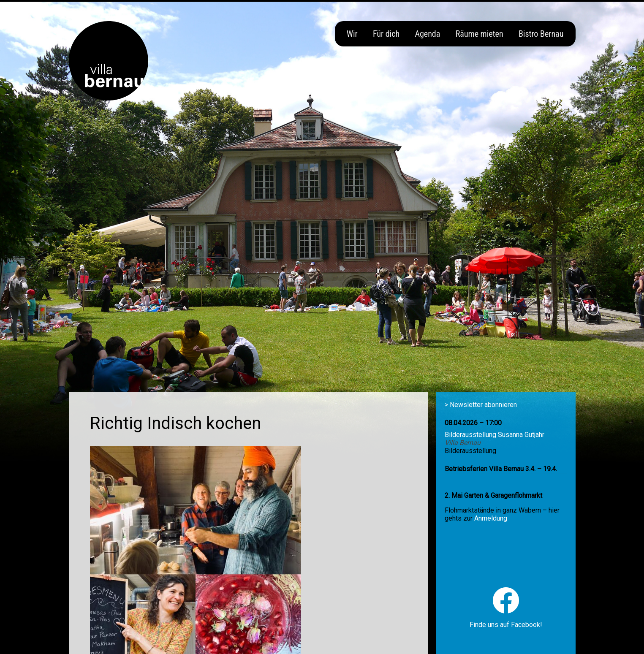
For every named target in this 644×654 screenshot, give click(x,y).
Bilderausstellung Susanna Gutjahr (495, 435)
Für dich (386, 34)
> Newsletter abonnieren (481, 405)
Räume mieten (480, 34)
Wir (352, 34)
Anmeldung (491, 518)
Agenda (427, 34)
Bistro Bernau (541, 34)
